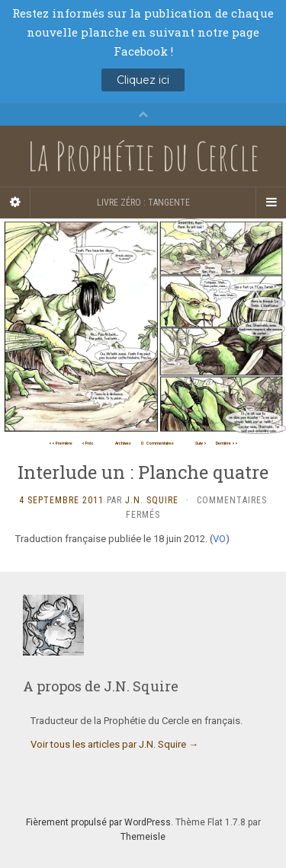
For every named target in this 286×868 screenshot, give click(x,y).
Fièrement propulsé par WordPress (98, 822)
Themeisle (143, 837)
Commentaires (157, 443)
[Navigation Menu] (271, 203)
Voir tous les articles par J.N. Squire (114, 744)
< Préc (88, 443)
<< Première (61, 443)
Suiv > (201, 443)
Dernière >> (227, 443)
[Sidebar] (15, 203)
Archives (123, 443)
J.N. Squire (152, 500)
